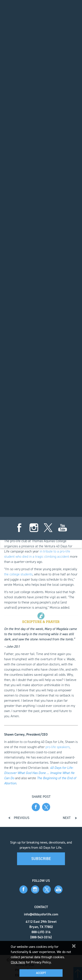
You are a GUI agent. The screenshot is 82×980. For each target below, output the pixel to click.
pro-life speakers (58, 747)
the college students (18, 574)
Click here (18, 962)
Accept (41, 973)
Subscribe (41, 859)
